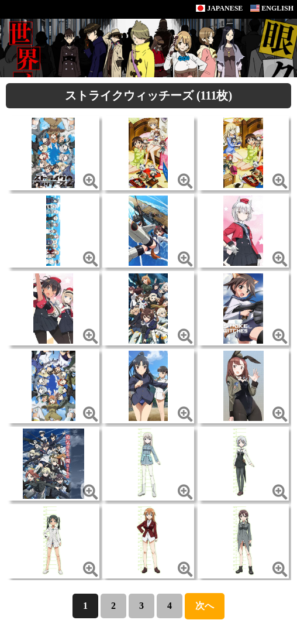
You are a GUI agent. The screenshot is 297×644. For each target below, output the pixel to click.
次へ (205, 606)
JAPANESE (219, 8)
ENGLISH (272, 8)
